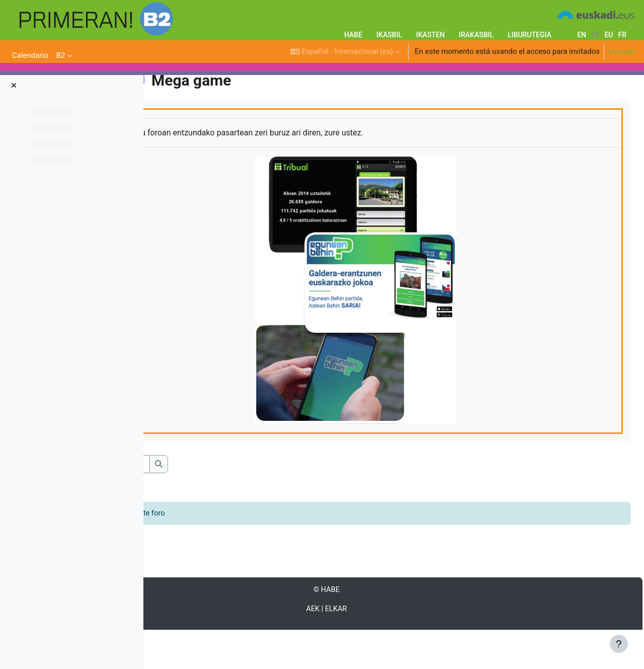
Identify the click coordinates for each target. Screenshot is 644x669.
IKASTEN (430, 35)
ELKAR (395, 648)
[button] (345, 52)
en (582, 35)
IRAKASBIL (476, 35)
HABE (353, 35)
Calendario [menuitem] (30, 55)
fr (622, 35)
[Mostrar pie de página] (619, 644)
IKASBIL (389, 35)
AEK (372, 648)
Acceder (622, 51)
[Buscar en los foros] (234, 502)
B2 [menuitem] (61, 55)
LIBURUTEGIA (530, 35)
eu (609, 35)
